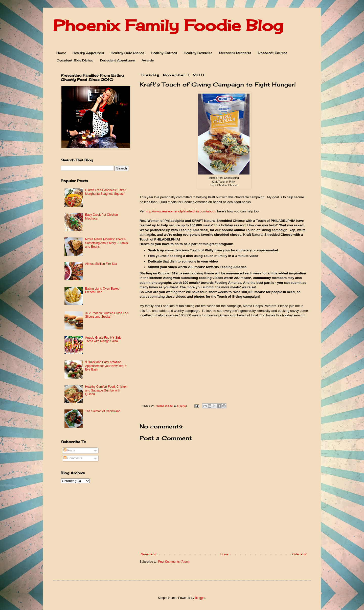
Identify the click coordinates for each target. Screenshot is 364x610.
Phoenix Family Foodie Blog (168, 25)
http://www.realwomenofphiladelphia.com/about (180, 211)
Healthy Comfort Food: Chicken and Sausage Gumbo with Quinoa (106, 390)
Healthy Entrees (164, 53)
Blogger (200, 598)
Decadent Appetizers (118, 60)
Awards (148, 60)
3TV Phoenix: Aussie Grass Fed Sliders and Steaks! (107, 315)
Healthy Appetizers (88, 53)
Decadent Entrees (273, 53)
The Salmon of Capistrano (103, 411)
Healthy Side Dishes (128, 53)
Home (61, 53)
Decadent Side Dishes (75, 60)
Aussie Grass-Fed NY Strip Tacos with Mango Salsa (103, 339)
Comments (73, 458)
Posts (69, 450)
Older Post (299, 554)
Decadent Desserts (235, 53)
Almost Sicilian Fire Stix (101, 264)
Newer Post (149, 554)
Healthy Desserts (198, 53)
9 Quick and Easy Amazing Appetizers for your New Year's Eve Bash (106, 366)
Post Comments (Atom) (174, 562)
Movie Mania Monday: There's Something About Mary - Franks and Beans (107, 243)
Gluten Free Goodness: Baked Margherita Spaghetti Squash (106, 192)
